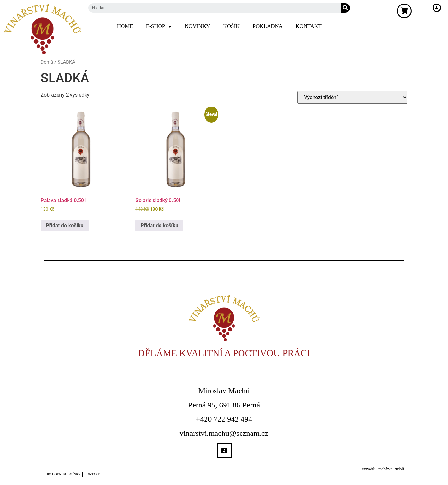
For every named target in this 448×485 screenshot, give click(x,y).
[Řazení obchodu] (352, 97)
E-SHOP (159, 27)
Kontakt (309, 26)
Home (125, 26)
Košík (232, 26)
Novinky (197, 26)
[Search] (345, 8)
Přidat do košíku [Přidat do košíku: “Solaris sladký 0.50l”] (159, 225)
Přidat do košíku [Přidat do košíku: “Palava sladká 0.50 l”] (65, 225)
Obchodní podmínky (63, 474)
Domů (47, 62)
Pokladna (268, 26)
